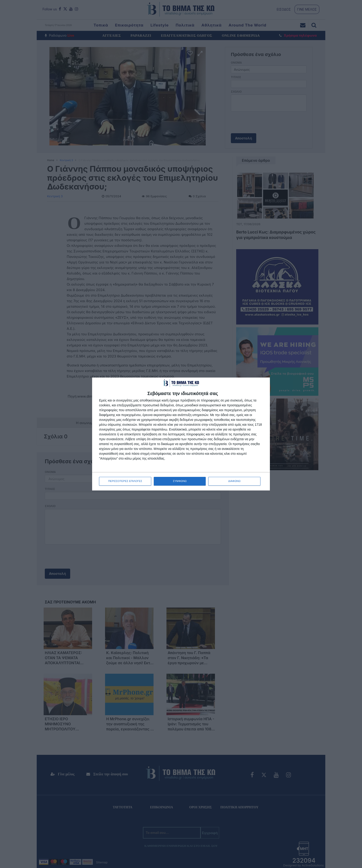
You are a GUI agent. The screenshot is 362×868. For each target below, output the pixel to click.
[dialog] (181, 434)
